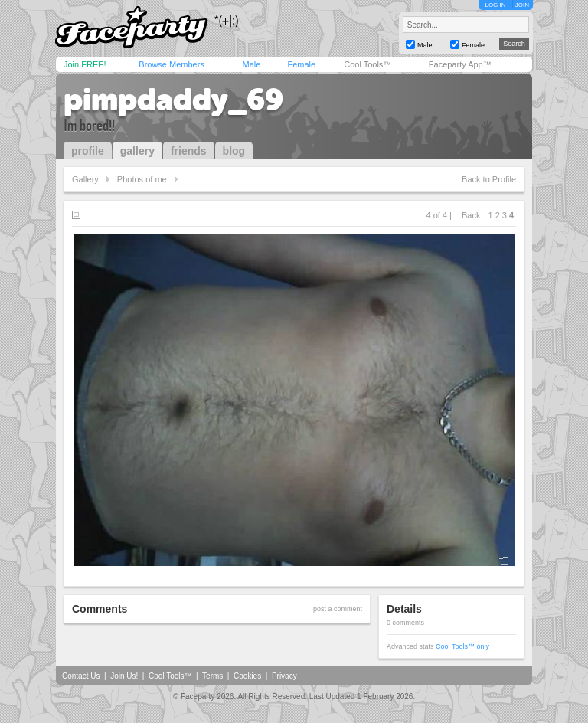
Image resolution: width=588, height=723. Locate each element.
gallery (137, 151)
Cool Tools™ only (462, 646)
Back (471, 215)
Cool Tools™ (367, 64)
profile (88, 151)
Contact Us (81, 676)
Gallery (85, 179)
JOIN (522, 5)
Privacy (284, 676)
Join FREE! (85, 64)
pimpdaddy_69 (173, 100)
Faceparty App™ (460, 64)
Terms (212, 676)
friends (189, 151)
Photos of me (142, 179)
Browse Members (171, 64)
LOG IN (495, 5)
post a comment (338, 609)
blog (234, 151)
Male (251, 64)
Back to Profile (489, 179)
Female (301, 64)
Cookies (247, 676)
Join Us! (124, 676)
